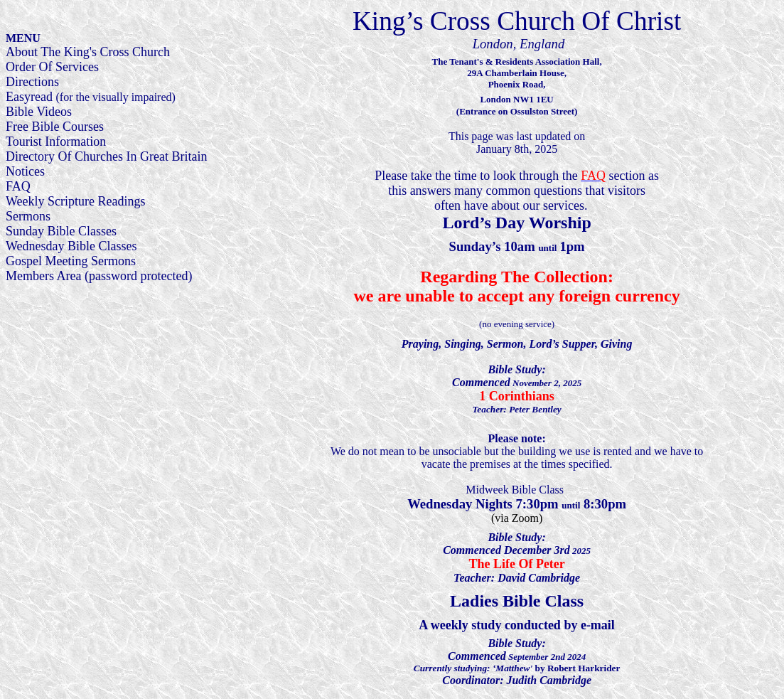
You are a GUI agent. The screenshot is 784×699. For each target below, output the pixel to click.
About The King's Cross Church (88, 52)
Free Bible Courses (55, 127)
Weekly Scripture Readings (76, 201)
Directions (32, 82)
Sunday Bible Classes (61, 231)
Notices (25, 171)
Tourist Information (56, 142)
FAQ (18, 186)
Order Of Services (52, 67)
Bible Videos (39, 112)
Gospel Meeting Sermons (71, 261)
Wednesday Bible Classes (71, 246)
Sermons (28, 216)
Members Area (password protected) (99, 276)
